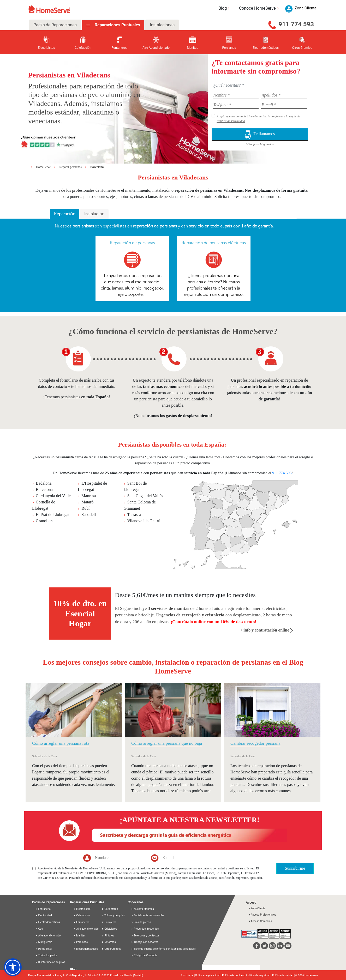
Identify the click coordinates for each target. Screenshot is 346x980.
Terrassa (134, 515)
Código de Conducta (144, 955)
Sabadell (89, 515)
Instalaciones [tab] (162, 25)
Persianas (81, 942)
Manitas (79, 936)
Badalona (44, 483)
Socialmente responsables (148, 915)
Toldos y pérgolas (113, 915)
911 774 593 (296, 24)
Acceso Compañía (260, 921)
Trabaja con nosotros (145, 942)
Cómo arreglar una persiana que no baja (167, 743)
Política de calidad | (284, 975)
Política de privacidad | (209, 975)
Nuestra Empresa (142, 909)
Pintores (108, 936)
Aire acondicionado (48, 936)
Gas (39, 929)
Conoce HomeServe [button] (260, 8)
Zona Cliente (257, 908)
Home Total (43, 949)
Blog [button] (225, 8)
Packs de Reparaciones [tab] (55, 25)
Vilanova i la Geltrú (144, 521)
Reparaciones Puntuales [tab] (117, 25)
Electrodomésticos (48, 922)
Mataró (87, 502)
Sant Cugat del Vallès (145, 496)
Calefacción (82, 915)
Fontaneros (81, 922)
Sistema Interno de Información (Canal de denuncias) (165, 949)
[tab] (65, 214)
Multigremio (44, 942)
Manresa (89, 496)
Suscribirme (295, 868)
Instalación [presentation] (94, 214)
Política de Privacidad (231, 121)
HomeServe (44, 167)
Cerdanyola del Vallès (54, 496)
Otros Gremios (111, 949)
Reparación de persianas (132, 243)
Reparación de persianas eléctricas (214, 243)
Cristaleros (109, 929)
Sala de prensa (141, 922)
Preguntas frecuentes (145, 929)
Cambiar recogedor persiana (255, 743)
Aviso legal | (188, 975)
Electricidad (44, 915)
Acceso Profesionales (262, 915)
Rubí (85, 508)
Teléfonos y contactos (145, 936)
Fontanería (43, 909)
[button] (13, 967)
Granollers (45, 521)
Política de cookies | (234, 975)
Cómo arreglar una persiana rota (61, 743)
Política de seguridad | (259, 975)
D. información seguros (50, 962)
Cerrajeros (109, 922)
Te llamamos (260, 134)
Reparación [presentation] (65, 214)
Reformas (109, 942)
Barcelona (97, 167)
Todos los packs (46, 955)
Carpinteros (110, 909)
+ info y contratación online (267, 630)
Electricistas (82, 909)
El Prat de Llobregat (53, 515)
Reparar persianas (71, 167)
